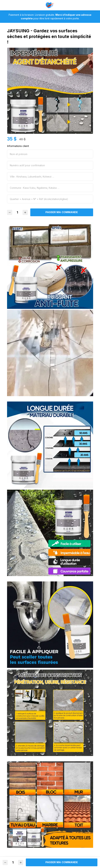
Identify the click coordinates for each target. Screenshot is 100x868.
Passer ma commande (62, 212)
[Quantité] (17, 212)
